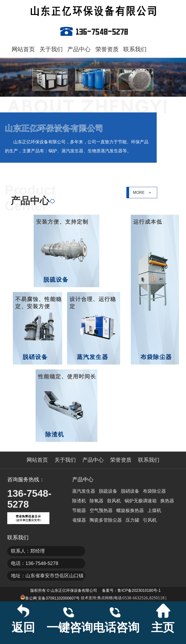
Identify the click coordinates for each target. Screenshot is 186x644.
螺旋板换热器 (130, 510)
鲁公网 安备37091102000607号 (50, 597)
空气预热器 (101, 510)
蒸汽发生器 (84, 491)
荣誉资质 (107, 49)
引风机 (150, 520)
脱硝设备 (130, 491)
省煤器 (79, 520)
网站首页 (23, 49)
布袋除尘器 (154, 491)
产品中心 (79, 49)
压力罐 (132, 520)
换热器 (167, 501)
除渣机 (79, 501)
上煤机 (154, 510)
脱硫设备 (108, 491)
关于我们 (51, 49)
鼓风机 (114, 501)
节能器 (79, 510)
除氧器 (97, 501)
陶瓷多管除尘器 (106, 520)
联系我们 (135, 49)
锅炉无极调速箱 (141, 501)
